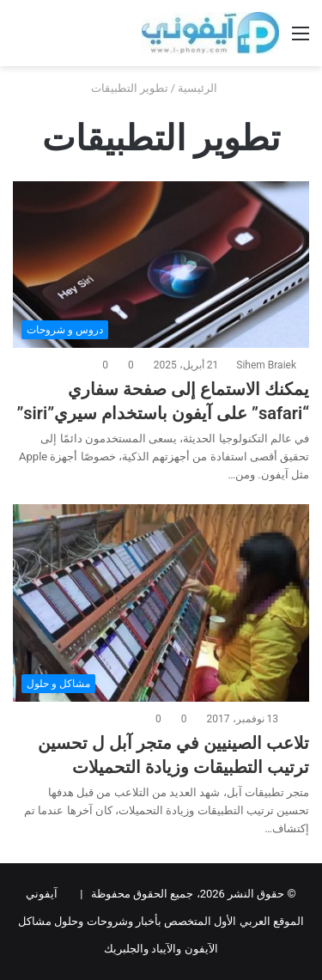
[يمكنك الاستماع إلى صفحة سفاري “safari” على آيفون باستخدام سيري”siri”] (161, 265)
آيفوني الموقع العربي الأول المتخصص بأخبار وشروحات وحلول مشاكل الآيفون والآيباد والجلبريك (161, 921)
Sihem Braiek (266, 365)
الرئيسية (204, 88)
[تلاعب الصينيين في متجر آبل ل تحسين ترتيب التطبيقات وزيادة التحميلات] (161, 603)
